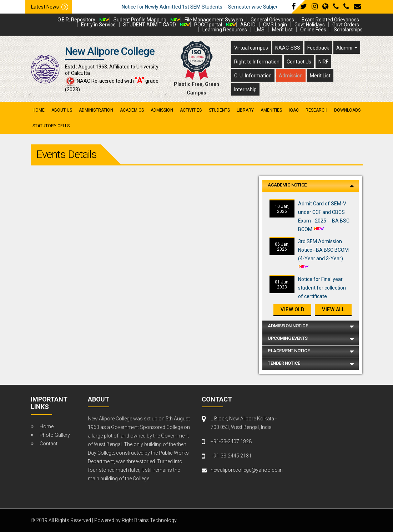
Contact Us (299, 62)
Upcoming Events (288, 338)
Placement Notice (289, 351)
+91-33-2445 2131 (231, 456)
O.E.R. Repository (76, 20)
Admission (291, 76)
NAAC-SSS (288, 48)
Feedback (318, 48)
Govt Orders (346, 25)
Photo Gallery (55, 435)
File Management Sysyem (214, 20)
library (245, 110)
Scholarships (348, 30)
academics (132, 110)
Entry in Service (98, 25)
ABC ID (248, 25)
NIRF (323, 62)
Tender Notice (284, 363)
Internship (245, 89)
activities (191, 110)
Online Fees (313, 30)
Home (39, 110)
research (316, 110)
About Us (62, 110)
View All (333, 310)
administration (96, 110)
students (219, 110)
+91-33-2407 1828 (231, 441)
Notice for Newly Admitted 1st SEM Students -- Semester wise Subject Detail (221, 7)
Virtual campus (251, 48)
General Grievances (272, 20)
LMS (260, 30)
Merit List (282, 30)
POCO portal (208, 25)
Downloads (347, 110)
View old (292, 310)
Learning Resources (225, 30)
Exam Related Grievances (330, 20)
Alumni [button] (345, 48)
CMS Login (275, 25)
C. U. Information (253, 76)
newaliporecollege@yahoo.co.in (244, 470)
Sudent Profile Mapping (140, 20)
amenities (271, 110)
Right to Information (257, 62)
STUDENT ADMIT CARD (150, 25)
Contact (49, 444)
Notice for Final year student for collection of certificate (322, 288)
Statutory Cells (51, 126)
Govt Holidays (310, 25)
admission (162, 110)
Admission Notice (288, 326)
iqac (294, 110)
